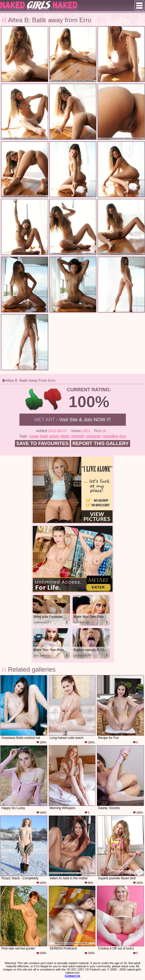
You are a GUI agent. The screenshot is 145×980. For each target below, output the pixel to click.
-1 (53, 399)
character (93, 436)
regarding (110, 436)
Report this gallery (100, 444)
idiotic (65, 436)
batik (44, 436)
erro (123, 436)
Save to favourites (42, 444)
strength (78, 436)
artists (54, 436)
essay (34, 436)
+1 (34, 399)
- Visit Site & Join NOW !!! (72, 420)
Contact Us (72, 976)
